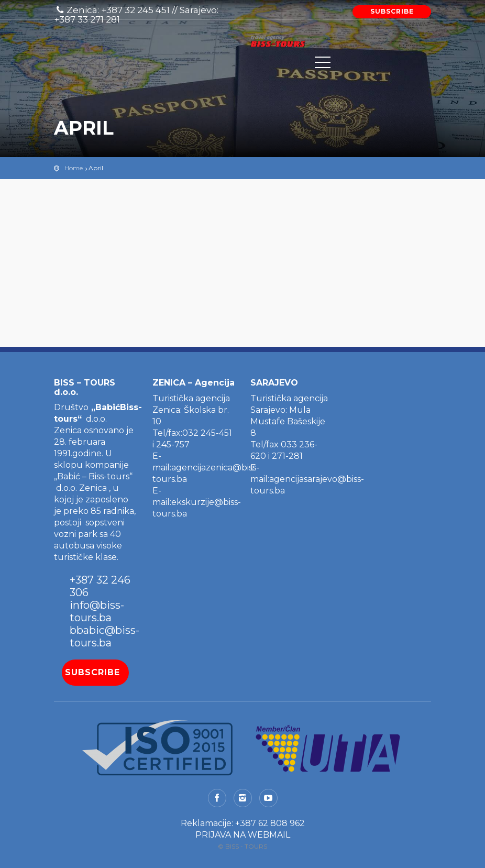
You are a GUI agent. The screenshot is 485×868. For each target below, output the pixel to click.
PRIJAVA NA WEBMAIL (243, 835)
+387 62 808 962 (270, 823)
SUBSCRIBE (392, 11)
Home (74, 168)
